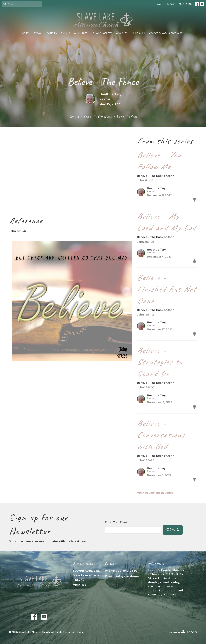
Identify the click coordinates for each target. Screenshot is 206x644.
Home (25, 33)
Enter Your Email (116, 522)
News (122, 33)
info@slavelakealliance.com (130, 576)
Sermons (51, 33)
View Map (80, 585)
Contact (170, 4)
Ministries (81, 33)
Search (158, 4)
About (37, 33)
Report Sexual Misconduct (166, 33)
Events (65, 33)
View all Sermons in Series (155, 493)
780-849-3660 (185, 4)
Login (80, 632)
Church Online (102, 33)
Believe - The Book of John (98, 117)
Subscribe (173, 530)
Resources (138, 33)
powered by (183, 632)
